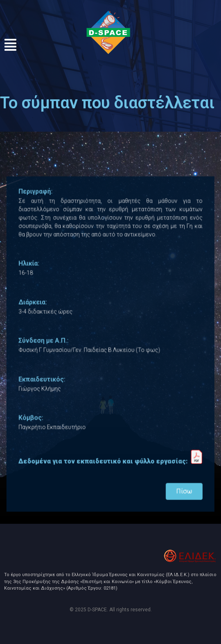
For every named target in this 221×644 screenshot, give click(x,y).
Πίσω (180, 484)
